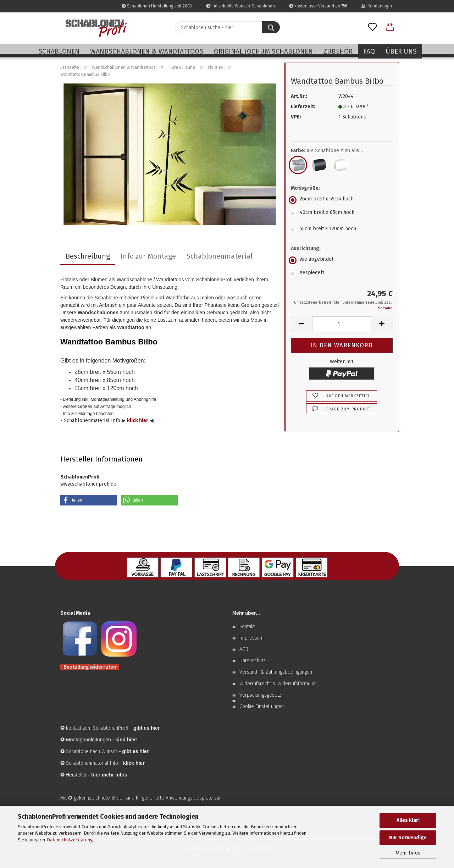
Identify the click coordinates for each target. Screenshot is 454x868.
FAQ (369, 51)
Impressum (251, 638)
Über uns (401, 51)
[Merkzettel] (372, 27)
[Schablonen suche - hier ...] (271, 27)
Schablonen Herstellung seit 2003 (157, 6)
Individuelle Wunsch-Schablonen (240, 6)
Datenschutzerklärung (70, 840)
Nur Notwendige (408, 838)
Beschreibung (88, 256)
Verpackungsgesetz (260, 695)
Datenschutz (253, 661)
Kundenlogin (377, 6)
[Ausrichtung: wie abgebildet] (342, 260)
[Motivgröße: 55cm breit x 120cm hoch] (342, 230)
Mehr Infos (408, 853)
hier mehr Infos (109, 775)
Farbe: (332, 151)
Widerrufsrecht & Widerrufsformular (278, 684)
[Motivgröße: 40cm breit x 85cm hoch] (342, 214)
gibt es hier (135, 751)
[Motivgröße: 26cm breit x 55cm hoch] (342, 200)
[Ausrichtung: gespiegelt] (342, 274)
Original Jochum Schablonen (263, 51)
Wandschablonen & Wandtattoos (147, 51)
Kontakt (247, 627)
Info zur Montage (148, 256)
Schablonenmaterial (220, 256)
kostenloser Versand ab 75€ (318, 6)
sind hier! (126, 740)
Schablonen (59, 51)
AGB (244, 649)
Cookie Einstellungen (262, 706)
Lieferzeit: (303, 107)
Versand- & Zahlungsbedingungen (276, 672)
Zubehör (338, 51)
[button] (390, 27)
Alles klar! (408, 820)
